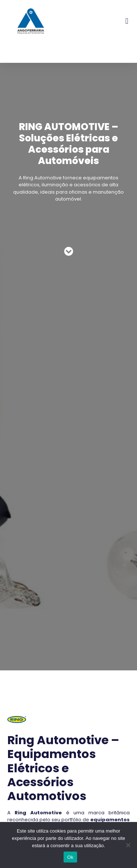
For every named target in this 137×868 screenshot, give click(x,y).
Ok (70, 857)
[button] (127, 21)
